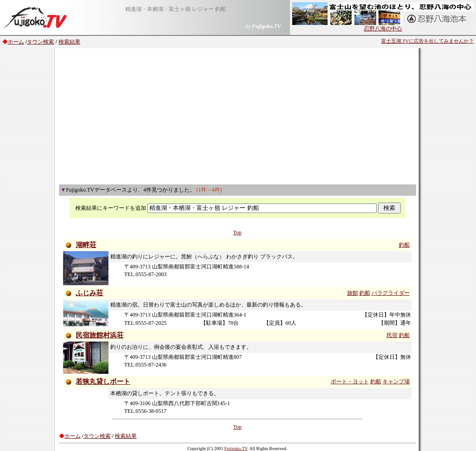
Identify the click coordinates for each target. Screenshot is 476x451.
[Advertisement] (238, 116)
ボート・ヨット (350, 382)
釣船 (404, 245)
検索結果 (69, 42)
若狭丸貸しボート (103, 382)
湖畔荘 (86, 245)
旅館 (353, 293)
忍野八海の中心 (383, 26)
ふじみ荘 (89, 293)
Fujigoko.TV (236, 449)
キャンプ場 (396, 382)
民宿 (392, 335)
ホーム (16, 42)
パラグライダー (391, 293)
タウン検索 (40, 42)
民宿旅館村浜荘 (100, 335)
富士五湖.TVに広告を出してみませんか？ (427, 41)
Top (238, 233)
